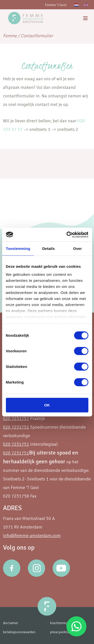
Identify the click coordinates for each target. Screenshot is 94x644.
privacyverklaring (62, 632)
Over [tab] (78, 249)
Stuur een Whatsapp (76, 626)
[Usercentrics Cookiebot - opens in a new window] (67, 235)
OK (47, 405)
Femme (10, 36)
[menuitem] (76, 5)
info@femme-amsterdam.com (32, 536)
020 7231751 (16, 427)
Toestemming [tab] (18, 249)
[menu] (85, 18)
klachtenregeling (62, 623)
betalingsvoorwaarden (19, 632)
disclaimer (11, 623)
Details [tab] (48, 249)
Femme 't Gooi (56, 5)
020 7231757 (16, 419)
